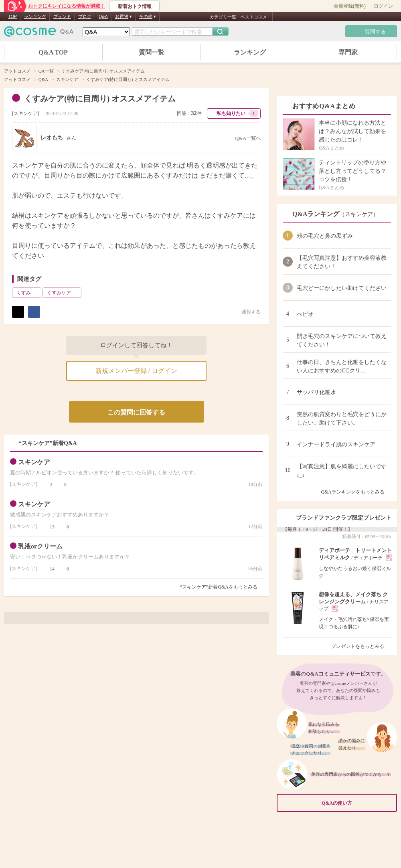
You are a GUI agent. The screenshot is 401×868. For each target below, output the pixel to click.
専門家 (348, 52)
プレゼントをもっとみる (361, 646)
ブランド (62, 16)
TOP (12, 16)
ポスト (18, 312)
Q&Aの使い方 (357, 803)
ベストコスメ (254, 17)
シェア (34, 312)
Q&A (103, 16)
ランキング (35, 16)
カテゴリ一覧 (223, 17)
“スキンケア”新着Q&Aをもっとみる (219, 587)
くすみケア (63, 293)
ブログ (85, 16)
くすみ (28, 293)
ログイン (383, 6)
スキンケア (26, 113)
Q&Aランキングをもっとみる (356, 492)
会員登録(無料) (350, 6)
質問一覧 (152, 52)
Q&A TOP (53, 52)
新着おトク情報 (135, 6)
